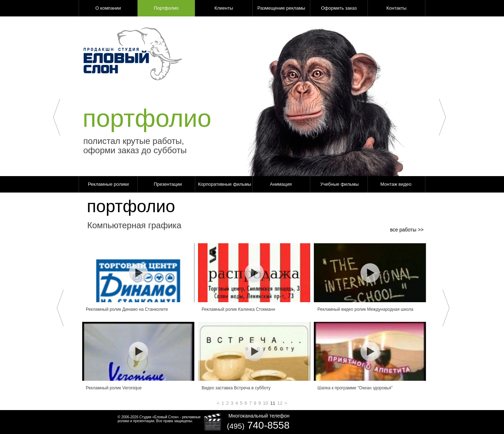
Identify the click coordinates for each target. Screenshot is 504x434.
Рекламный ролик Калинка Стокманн (238, 309)
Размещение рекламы (281, 8)
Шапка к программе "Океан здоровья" (355, 388)
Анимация (281, 184)
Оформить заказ (339, 8)
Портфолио (166, 8)
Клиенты (224, 8)
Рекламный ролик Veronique (114, 388)
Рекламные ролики (108, 184)
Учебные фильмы (340, 184)
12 (280, 403)
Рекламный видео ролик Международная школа (365, 309)
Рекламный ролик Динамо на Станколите (127, 309)
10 (266, 403)
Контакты (396, 8)
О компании (108, 8)
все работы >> (407, 230)
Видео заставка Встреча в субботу (236, 388)
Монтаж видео (396, 184)
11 (273, 403)
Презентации (168, 184)
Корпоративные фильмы (225, 184)
